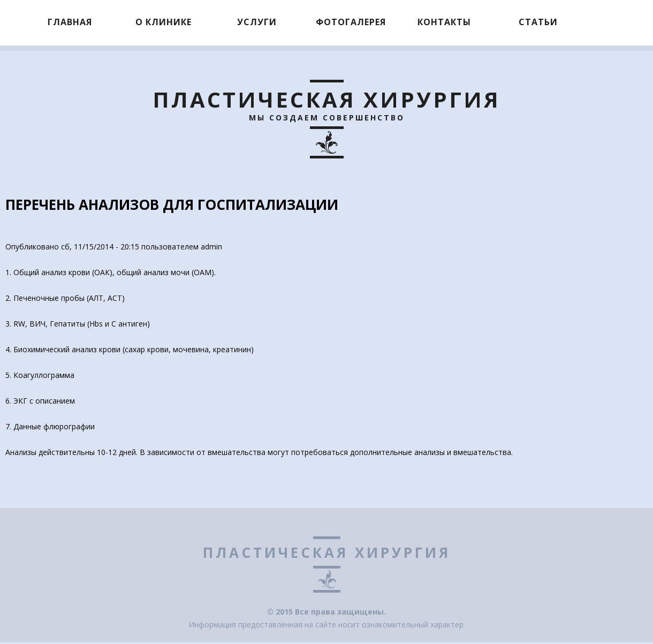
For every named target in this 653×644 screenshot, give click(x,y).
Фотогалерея (351, 22)
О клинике (164, 22)
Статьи (538, 22)
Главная (70, 22)
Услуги (257, 22)
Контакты (444, 22)
